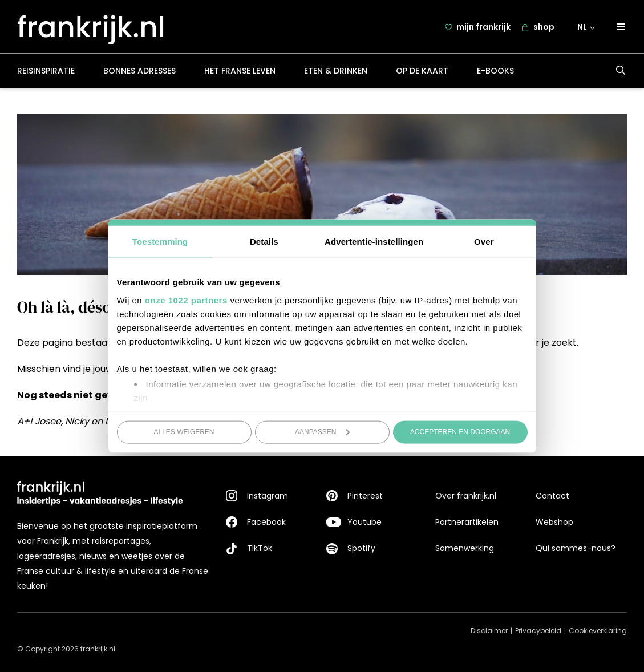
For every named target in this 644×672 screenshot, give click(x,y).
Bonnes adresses (139, 71)
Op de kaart (422, 71)
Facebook (266, 522)
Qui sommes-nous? (576, 548)
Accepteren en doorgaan (460, 432)
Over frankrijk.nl (466, 496)
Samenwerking (465, 548)
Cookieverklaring (598, 631)
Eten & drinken (336, 71)
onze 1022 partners (186, 300)
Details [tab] (264, 242)
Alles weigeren (184, 432)
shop (544, 27)
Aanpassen (323, 432)
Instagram (268, 496)
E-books (495, 71)
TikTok (260, 548)
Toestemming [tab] (160, 242)
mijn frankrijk (483, 27)
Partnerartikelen (467, 522)
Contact (552, 496)
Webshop (554, 522)
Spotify (361, 548)
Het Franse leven (240, 71)
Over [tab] (484, 242)
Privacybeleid (538, 631)
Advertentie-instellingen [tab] (374, 242)
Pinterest (365, 496)
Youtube (364, 522)
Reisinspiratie (46, 71)
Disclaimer (489, 631)
